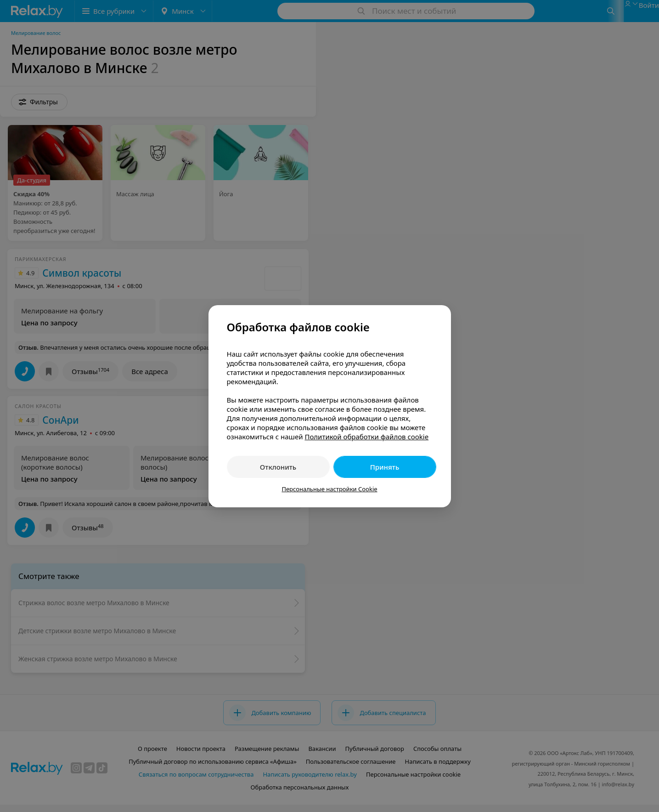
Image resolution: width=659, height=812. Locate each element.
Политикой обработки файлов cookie (366, 437)
